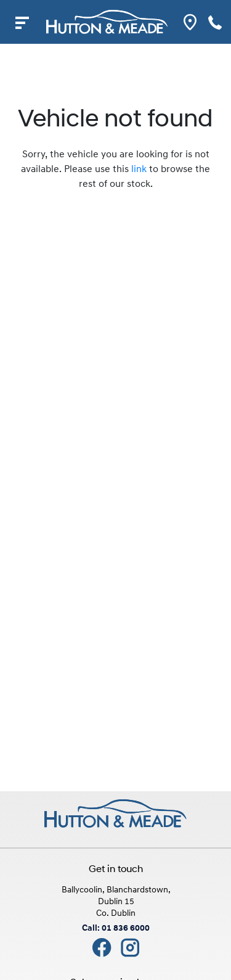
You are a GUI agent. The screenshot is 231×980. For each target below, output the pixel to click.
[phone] (215, 22)
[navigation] (22, 22)
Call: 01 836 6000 (116, 929)
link (139, 170)
